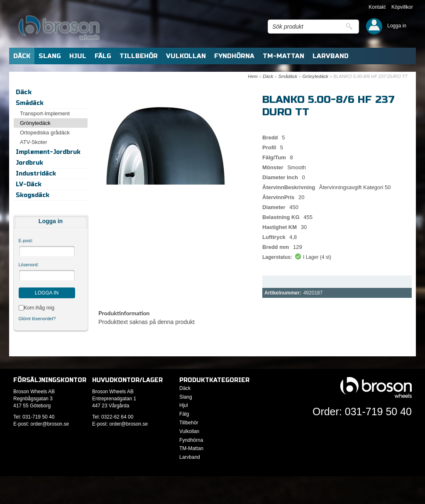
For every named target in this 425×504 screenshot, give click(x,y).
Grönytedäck (315, 76)
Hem (253, 76)
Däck (268, 76)
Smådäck (288, 76)
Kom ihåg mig (39, 308)
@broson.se (55, 424)
